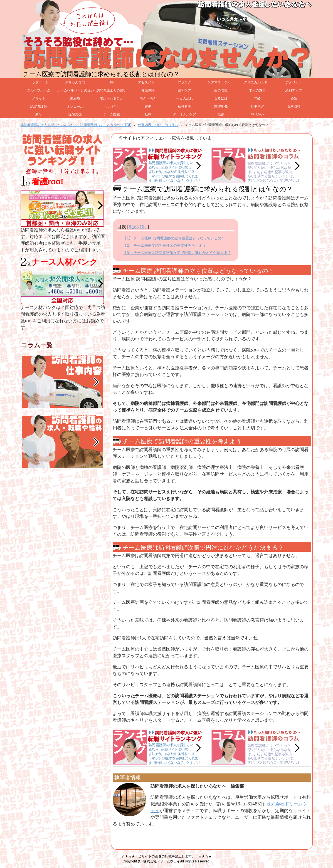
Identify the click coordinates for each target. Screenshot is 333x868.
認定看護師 (39, 107)
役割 (221, 114)
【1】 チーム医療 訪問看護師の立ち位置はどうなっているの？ (174, 238)
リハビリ (112, 107)
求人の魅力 (257, 90)
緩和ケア (184, 90)
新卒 (39, 114)
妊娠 (294, 98)
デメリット (294, 82)
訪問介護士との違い (112, 90)
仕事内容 (257, 107)
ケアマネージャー (221, 82)
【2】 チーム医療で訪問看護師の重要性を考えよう (165, 245)
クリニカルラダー (257, 82)
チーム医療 (112, 114)
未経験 (75, 98)
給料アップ (294, 90)
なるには (221, 98)
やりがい (257, 114)
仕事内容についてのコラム (158, 125)
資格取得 (294, 107)
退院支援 (75, 114)
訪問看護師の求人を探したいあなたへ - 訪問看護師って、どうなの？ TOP (76, 125)
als (111, 82)
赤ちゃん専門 (75, 82)
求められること (112, 98)
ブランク (184, 82)
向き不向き (148, 98)
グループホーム (39, 90)
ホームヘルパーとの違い (75, 90)
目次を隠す (138, 227)
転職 (148, 114)
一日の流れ (184, 98)
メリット (39, 98)
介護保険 (148, 90)
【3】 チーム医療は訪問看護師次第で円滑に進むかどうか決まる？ (177, 253)
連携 (148, 107)
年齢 (257, 98)
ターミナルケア (184, 114)
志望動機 (221, 107)
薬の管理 (221, 90)
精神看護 (184, 107)
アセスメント (148, 82)
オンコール (75, 107)
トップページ (39, 82)
